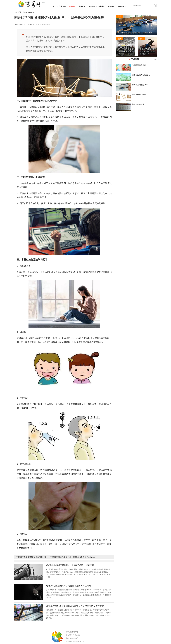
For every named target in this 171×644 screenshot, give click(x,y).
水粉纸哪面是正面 (139, 65)
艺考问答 (111, 6)
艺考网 (25, 12)
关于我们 (69, 632)
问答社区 (121, 6)
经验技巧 (72, 6)
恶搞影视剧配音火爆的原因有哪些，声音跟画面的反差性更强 (75, 606)
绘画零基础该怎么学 (140, 85)
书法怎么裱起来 (138, 104)
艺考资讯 (62, 6)
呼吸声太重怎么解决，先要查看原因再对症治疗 (69, 586)
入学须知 (92, 6)
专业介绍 (82, 6)
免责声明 (75, 632)
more (155, 59)
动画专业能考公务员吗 (141, 75)
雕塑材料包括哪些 (139, 95)
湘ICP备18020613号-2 (73, 638)
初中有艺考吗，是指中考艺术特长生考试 (135, 33)
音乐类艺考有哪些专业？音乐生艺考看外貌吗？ (147, 52)
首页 (54, 6)
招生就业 (101, 6)
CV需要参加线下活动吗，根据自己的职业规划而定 (70, 565)
